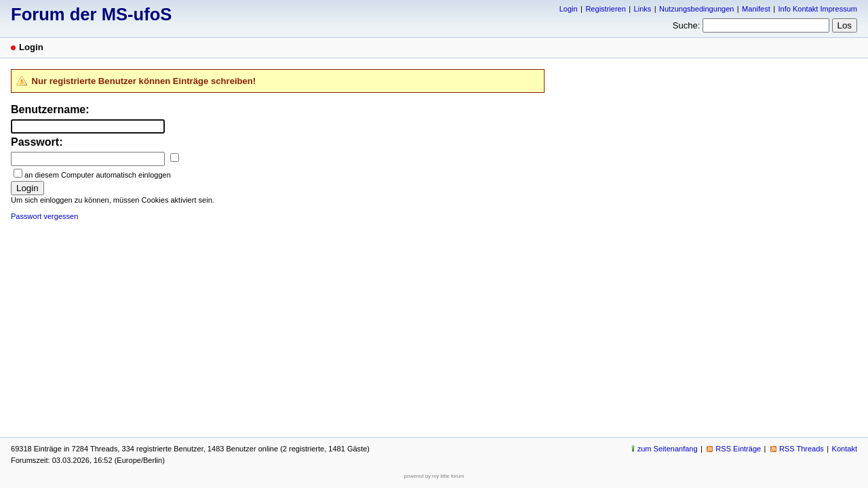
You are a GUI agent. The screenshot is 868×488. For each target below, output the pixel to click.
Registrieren (605, 9)
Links (643, 9)
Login (569, 9)
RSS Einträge (738, 449)
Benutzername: (50, 109)
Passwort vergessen (44, 216)
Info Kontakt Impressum (818, 9)
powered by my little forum (434, 476)
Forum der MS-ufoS (91, 14)
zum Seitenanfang (668, 449)
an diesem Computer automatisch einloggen (98, 175)
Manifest (756, 9)
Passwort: (37, 142)
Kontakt (845, 449)
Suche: (687, 25)
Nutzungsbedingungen (696, 9)
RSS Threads (802, 449)
